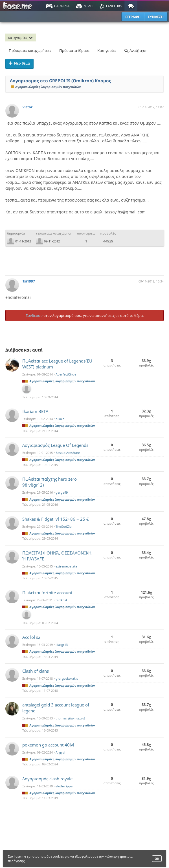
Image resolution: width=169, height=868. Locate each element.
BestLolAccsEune (68, 453)
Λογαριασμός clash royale (47, 779)
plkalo (60, 419)
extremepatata (66, 566)
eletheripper (65, 786)
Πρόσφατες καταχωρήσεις (30, 50)
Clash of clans (36, 671)
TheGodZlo (64, 526)
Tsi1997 (29, 281)
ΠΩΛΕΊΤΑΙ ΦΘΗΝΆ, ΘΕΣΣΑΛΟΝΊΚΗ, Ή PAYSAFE (57, 556)
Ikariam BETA (35, 411)
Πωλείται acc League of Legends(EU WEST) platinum (57, 364)
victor (28, 107)
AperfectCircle (66, 374)
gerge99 (62, 492)
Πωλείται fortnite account (47, 593)
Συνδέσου (34, 315)
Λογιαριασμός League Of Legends (55, 445)
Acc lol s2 (31, 637)
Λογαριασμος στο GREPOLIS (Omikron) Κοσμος (61, 81)
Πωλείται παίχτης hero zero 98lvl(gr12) (50, 482)
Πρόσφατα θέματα (74, 50)
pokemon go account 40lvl (48, 745)
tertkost (61, 600)
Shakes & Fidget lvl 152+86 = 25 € (56, 519)
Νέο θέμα (19, 63)
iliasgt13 (62, 645)
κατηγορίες (21, 37)
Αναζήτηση (136, 50)
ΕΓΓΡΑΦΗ (133, 17)
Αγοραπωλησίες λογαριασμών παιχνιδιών (46, 87)
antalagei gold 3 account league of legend (56, 708)
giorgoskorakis (67, 678)
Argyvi (60, 752)
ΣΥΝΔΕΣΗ (156, 17)
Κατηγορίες (107, 50)
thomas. (70, 718)
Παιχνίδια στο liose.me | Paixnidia (18, 6)
